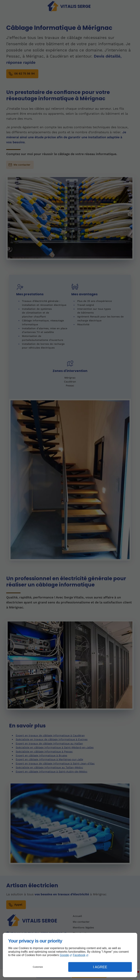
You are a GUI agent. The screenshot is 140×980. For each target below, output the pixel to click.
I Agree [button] (100, 967)
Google (64, 955)
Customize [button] (38, 967)
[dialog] (70, 955)
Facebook (79, 955)
